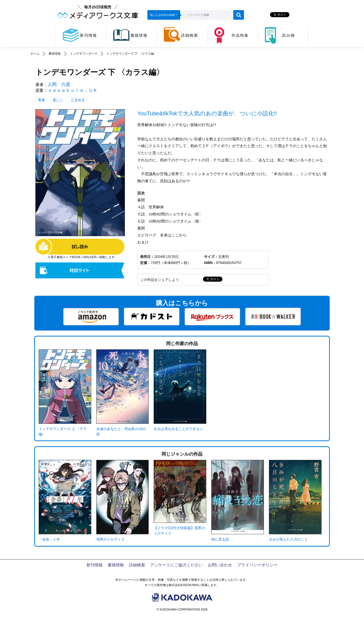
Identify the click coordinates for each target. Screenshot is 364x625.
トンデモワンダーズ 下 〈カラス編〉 (132, 54)
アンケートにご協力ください (176, 565)
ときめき (78, 100)
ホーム (35, 54)
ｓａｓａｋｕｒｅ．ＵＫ (73, 90)
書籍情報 (55, 54)
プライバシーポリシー (257, 565)
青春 (41, 100)
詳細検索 (137, 565)
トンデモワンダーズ (84, 54)
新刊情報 (95, 565)
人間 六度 (59, 84)
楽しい (58, 100)
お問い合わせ (220, 565)
